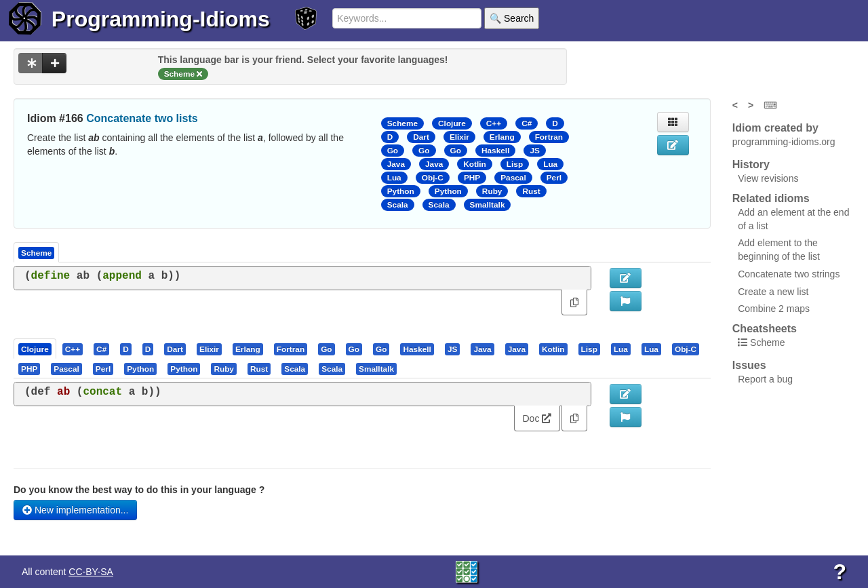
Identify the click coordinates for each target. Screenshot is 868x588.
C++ (494, 123)
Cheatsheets (765, 329)
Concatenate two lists (142, 118)
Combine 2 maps (774, 309)
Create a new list (773, 292)
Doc (537, 418)
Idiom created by (775, 128)
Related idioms (771, 198)
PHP (472, 178)
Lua (550, 164)
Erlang (502, 137)
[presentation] (35, 349)
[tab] (36, 349)
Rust (531, 191)
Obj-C (433, 178)
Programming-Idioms (161, 19)
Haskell (495, 151)
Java (396, 164)
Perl (554, 178)
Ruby (492, 191)
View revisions (768, 178)
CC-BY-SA (91, 572)
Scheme (402, 123)
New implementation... (75, 510)
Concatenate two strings (789, 274)
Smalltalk (488, 205)
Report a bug (765, 379)
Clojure (452, 123)
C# (527, 123)
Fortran (549, 137)
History (751, 164)
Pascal (513, 178)
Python (401, 191)
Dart (421, 137)
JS (534, 151)
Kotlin (475, 164)
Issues (749, 365)
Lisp (515, 164)
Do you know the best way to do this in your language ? (139, 490)
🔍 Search (512, 18)
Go (393, 151)
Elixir (459, 137)
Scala (398, 205)
